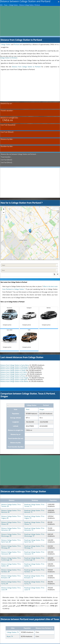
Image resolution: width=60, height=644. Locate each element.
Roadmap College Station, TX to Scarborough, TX (34, 559)
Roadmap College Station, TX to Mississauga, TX (34, 535)
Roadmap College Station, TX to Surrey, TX (34, 583)
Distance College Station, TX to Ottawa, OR (11, 523)
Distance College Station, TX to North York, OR (11, 541)
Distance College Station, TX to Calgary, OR (11, 517)
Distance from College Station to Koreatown (14, 369)
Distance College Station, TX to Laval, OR (11, 589)
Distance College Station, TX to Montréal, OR (11, 512)
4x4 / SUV (10, 339)
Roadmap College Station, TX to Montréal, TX (34, 512)
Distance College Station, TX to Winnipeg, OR (11, 547)
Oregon (42, 410)
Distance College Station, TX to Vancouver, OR (11, 553)
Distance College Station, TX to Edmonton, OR (11, 529)
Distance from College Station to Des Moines (14, 382)
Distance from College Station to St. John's (14, 373)
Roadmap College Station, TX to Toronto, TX (34, 506)
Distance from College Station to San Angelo (14, 378)
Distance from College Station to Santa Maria (15, 365)
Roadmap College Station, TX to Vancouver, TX (34, 553)
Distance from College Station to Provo (13, 376)
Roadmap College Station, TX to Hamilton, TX (34, 571)
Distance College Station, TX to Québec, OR (11, 565)
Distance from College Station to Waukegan (14, 367)
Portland (17, 45)
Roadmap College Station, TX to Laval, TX (34, 589)
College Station (6, 45)
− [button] (4, 213)
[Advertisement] (30, 21)
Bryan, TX (10, 637)
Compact (29, 317)
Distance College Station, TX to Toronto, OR (11, 506)
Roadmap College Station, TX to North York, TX (34, 541)
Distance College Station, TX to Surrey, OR (11, 583)
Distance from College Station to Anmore (13, 374)
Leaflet (57, 259)
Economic (10, 317)
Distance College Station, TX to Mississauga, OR (11, 535)
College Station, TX (13, 633)
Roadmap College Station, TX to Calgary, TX (34, 517)
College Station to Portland (9, 58)
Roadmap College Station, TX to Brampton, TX (34, 577)
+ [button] (4, 209)
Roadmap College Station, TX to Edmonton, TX (34, 529)
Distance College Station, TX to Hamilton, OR (11, 571)
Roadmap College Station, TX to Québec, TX (34, 565)
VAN (29, 339)
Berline (49, 317)
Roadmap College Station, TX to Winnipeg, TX (34, 547)
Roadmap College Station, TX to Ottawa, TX (34, 523)
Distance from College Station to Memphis (14, 380)
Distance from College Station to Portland (26, 67)
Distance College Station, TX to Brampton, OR (11, 577)
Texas (28, 410)
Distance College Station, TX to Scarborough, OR (11, 559)
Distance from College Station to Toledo (13, 371)
